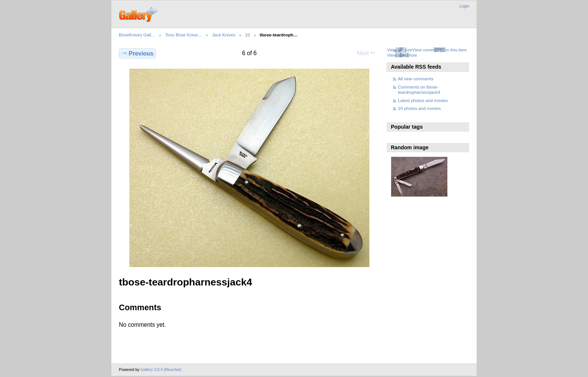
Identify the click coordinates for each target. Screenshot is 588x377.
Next (367, 53)
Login (464, 6)
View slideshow (402, 55)
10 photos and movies (419, 108)
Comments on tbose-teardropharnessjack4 (419, 89)
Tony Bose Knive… (184, 35)
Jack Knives (223, 35)
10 (248, 35)
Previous (137, 53)
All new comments (416, 79)
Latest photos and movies (423, 100)
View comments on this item (439, 50)
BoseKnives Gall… (137, 35)
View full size (400, 50)
